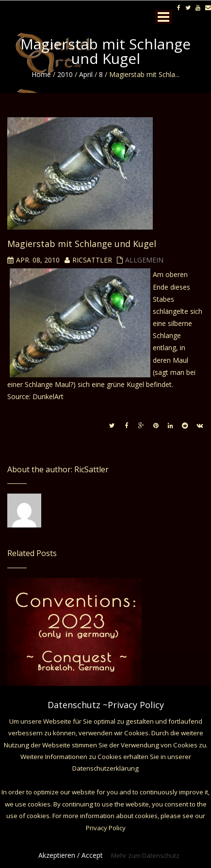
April (86, 74)
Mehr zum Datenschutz (145, 855)
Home (41, 74)
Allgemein (144, 260)
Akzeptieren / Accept (71, 855)
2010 (65, 74)
